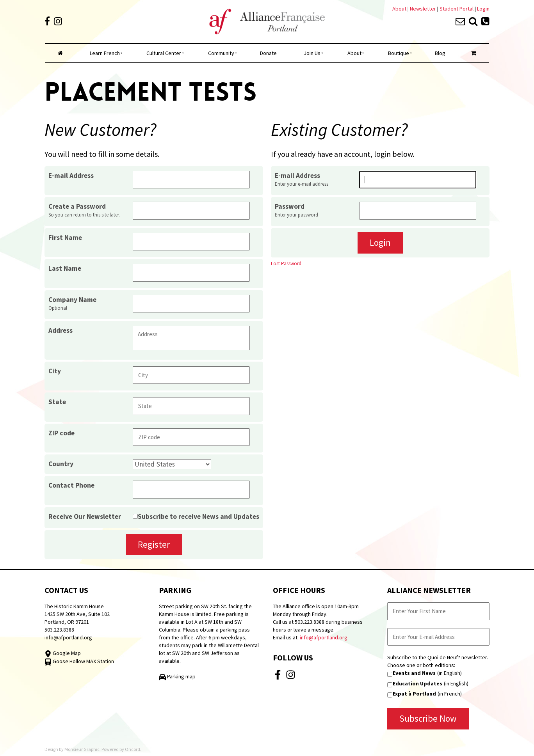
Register (154, 544)
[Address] (191, 338)
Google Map (63, 653)
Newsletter (424, 9)
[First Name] (191, 242)
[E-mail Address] (191, 180)
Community (221, 53)
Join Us (312, 53)
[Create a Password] (191, 210)
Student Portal (457, 9)
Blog (440, 53)
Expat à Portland (414, 694)
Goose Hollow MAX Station (79, 661)
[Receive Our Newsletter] (135, 516)
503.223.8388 (59, 630)
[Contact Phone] (191, 489)
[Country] (172, 464)
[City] (191, 375)
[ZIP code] (191, 437)
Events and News (414, 673)
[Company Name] (191, 304)
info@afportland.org (68, 637)
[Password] (418, 210)
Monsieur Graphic (82, 749)
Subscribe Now (428, 718)
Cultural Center (164, 53)
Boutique (399, 53)
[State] (191, 406)
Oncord (133, 749)
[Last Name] (191, 272)
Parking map (177, 676)
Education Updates (417, 683)
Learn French (105, 53)
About (399, 9)
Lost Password (286, 264)
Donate (268, 53)
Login (483, 9)
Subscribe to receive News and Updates (198, 516)
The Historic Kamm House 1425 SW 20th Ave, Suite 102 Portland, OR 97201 (77, 614)
